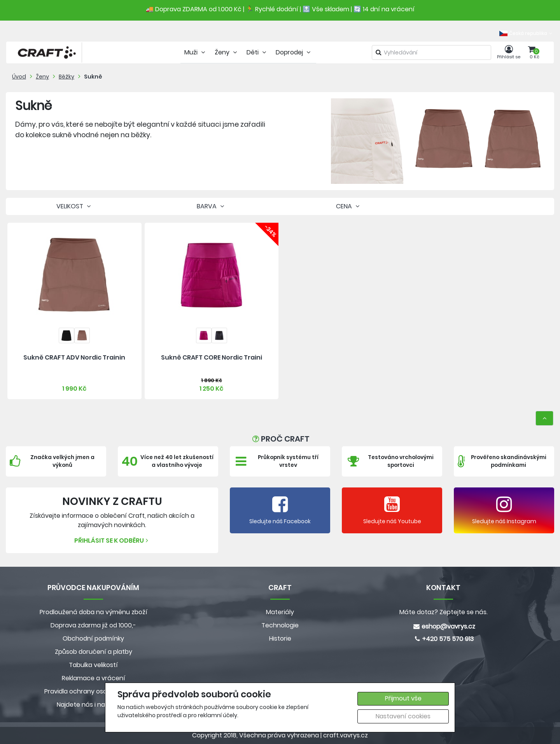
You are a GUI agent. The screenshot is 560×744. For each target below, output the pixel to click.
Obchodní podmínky (93, 638)
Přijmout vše (403, 698)
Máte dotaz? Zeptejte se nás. (444, 612)
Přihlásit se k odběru (112, 541)
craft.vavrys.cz (346, 735)
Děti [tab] (257, 52)
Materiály (280, 612)
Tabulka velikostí (93, 665)
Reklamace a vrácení (94, 678)
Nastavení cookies (403, 716)
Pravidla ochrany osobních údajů (94, 691)
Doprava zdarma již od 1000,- (93, 625)
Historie (280, 638)
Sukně (93, 77)
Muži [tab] (196, 52)
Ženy (42, 77)
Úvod (19, 77)
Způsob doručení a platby (94, 652)
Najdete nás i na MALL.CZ (93, 705)
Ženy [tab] (227, 52)
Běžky (66, 77)
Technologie (280, 625)
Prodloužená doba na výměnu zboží (94, 612)
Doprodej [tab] (294, 52)
